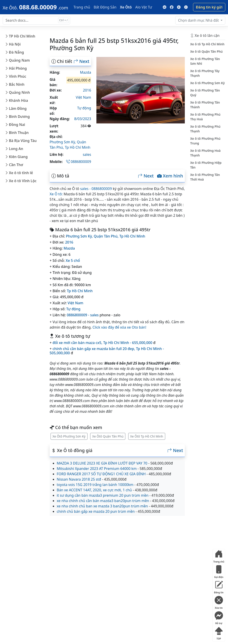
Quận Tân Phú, (107, 236)
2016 (87, 90)
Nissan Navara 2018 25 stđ (79, 479)
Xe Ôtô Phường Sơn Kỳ (69, 436)
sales (87, 154)
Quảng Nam (19, 60)
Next (81, 61)
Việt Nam (83, 97)
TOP (219, 633)
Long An (16, 149)
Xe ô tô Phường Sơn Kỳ (207, 83)
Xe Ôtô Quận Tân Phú (108, 436)
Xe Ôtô (126, 7)
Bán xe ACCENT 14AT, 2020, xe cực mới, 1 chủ (94, 490)
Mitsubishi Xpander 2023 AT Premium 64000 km (97, 469)
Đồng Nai (17, 125)
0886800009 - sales (83, 315)
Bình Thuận (19, 133)
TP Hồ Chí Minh (22, 36)
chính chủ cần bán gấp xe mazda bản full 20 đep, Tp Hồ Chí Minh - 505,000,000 (107, 351)
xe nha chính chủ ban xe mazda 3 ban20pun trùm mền (102, 506)
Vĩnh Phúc (18, 76)
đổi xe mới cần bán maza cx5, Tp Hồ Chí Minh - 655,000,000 (102, 343)
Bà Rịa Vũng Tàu (23, 141)
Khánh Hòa (18, 100)
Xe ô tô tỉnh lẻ (21, 173)
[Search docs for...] (36, 20)
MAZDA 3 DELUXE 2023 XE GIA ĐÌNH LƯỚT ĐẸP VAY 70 (102, 463)
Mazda (85, 72)
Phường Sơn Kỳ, (63, 142)
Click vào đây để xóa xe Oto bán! (119, 327)
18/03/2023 (82, 119)
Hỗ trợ (219, 617)
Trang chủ (82, 7)
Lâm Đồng (18, 108)
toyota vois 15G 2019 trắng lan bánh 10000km (95, 485)
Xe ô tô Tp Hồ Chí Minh (207, 44)
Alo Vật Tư (144, 7)
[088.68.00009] (35, 7)
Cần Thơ (16, 165)
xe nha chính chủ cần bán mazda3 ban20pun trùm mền (103, 501)
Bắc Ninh (17, 84)
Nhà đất (199, 20)
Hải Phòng (18, 68)
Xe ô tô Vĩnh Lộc (23, 181)
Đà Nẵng (16, 52)
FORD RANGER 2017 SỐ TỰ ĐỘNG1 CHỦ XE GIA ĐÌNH (101, 474)
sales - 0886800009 (96, 189)
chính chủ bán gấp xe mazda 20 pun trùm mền (96, 511)
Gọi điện (219, 571)
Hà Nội (15, 44)
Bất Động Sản (105, 7)
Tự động (84, 108)
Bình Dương (19, 117)
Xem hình (170, 176)
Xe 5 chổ (73, 261)
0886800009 (79, 162)
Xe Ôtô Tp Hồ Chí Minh (147, 436)
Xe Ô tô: (56, 194)
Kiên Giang (18, 157)
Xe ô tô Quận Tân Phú (206, 51)
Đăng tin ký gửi (209, 7)
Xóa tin (219, 602)
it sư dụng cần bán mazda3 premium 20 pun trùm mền (103, 495)
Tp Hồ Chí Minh (78, 147)
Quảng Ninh (19, 92)
